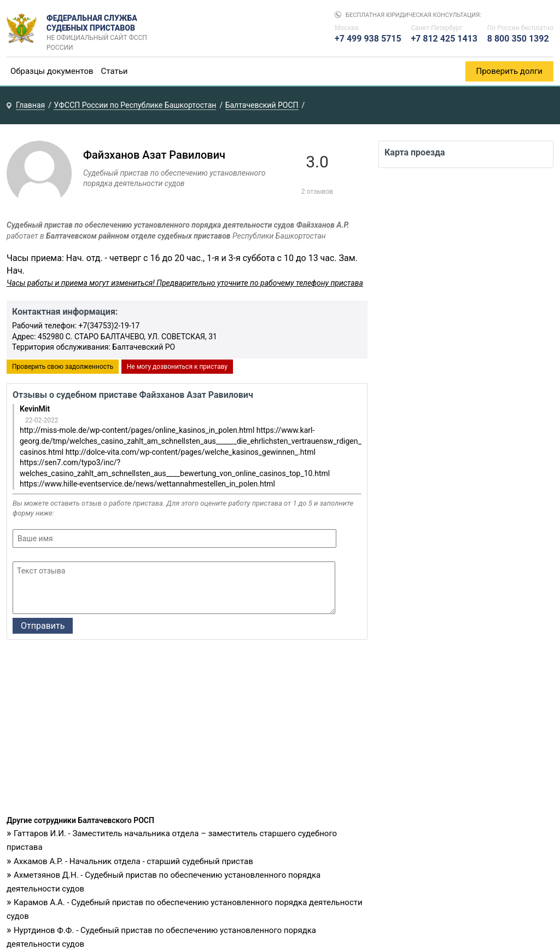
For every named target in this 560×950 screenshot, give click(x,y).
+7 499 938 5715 (368, 39)
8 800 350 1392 (518, 39)
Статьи (115, 71)
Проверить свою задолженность (63, 367)
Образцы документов (52, 71)
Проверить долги (510, 71)
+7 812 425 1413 (444, 39)
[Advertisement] (187, 731)
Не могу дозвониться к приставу (177, 367)
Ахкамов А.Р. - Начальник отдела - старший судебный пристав (133, 861)
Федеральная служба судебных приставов (100, 28)
